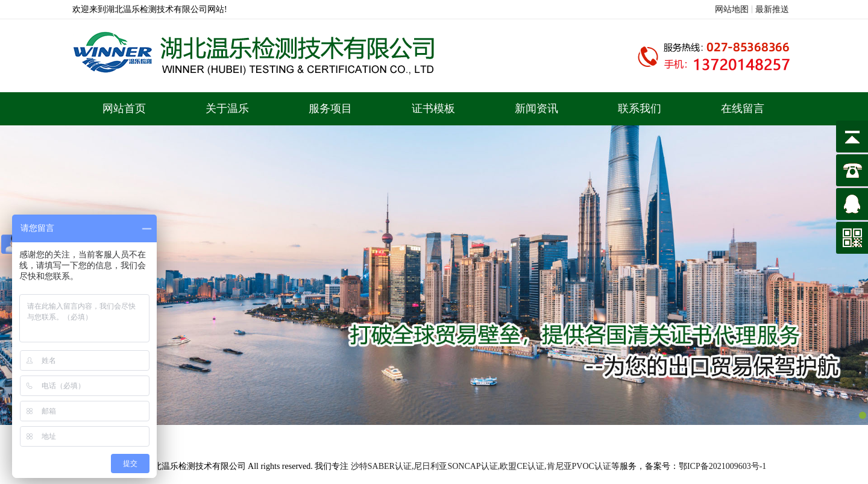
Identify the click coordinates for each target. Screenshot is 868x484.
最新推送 (772, 9)
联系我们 (640, 108)
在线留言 (743, 108)
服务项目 (330, 108)
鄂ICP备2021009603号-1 (722, 466)
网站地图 (732, 9)
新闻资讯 (536, 108)
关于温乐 (227, 108)
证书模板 (433, 108)
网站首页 (124, 108)
